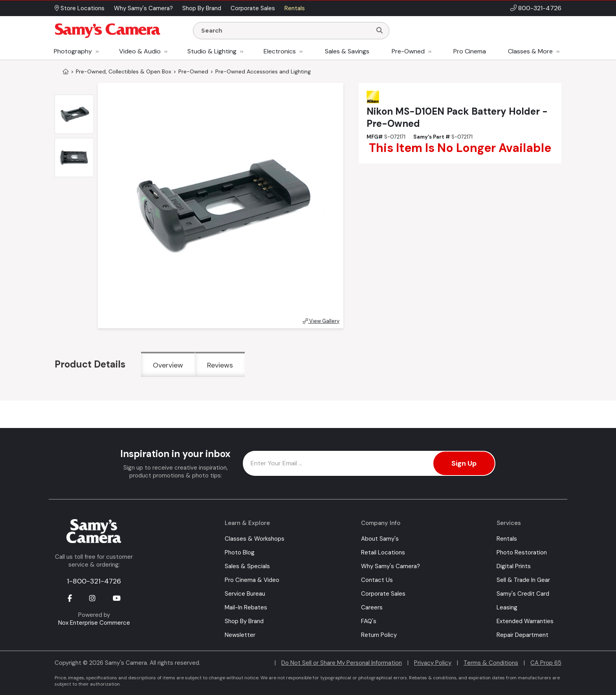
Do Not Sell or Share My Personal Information (342, 663)
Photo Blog (240, 552)
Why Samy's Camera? (390, 566)
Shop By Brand (244, 621)
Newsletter (240, 635)
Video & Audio (140, 51)
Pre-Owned (408, 51)
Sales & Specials (247, 566)
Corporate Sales (383, 594)
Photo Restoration (522, 552)
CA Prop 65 (546, 663)
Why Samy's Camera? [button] (143, 8)
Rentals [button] (295, 8)
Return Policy (379, 635)
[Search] (379, 31)
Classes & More (530, 51)
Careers (372, 607)
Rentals (507, 539)
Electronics (280, 51)
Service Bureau (245, 594)
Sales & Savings (347, 51)
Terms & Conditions (491, 663)
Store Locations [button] (80, 8)
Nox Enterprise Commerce (94, 623)
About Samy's (380, 539)
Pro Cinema (470, 51)
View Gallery (321, 321)
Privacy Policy (433, 663)
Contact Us (377, 580)
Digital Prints (514, 566)
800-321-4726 (540, 8)
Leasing (507, 607)
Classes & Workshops (255, 539)
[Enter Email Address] (369, 463)
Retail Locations (383, 552)
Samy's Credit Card (523, 594)
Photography (73, 51)
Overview (168, 365)
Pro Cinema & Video (252, 580)
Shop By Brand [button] (202, 8)
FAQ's (369, 621)
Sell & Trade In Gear (523, 580)
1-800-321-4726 (94, 581)
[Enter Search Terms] (286, 31)
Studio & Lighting (212, 51)
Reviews (220, 365)
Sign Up (464, 463)
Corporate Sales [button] (253, 8)
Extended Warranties (525, 621)
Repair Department (522, 635)
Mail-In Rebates (246, 607)
